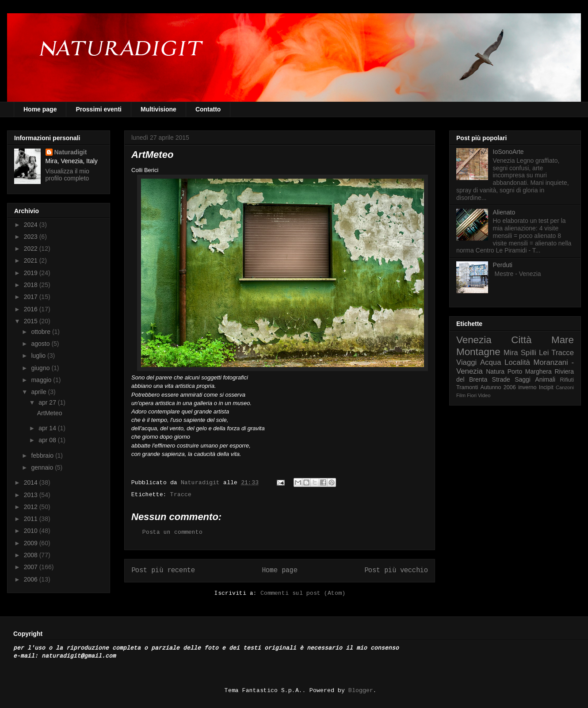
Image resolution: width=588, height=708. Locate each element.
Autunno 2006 (498, 387)
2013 (32, 495)
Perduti (503, 265)
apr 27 (48, 402)
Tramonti (467, 387)
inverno (527, 387)
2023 (32, 237)
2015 (32, 321)
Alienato (504, 212)
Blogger (361, 691)
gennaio (43, 467)
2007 (32, 567)
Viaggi (466, 362)
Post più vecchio (396, 570)
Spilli (529, 353)
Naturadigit (202, 483)
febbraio (43, 455)
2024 (32, 225)
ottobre (41, 332)
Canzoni (565, 387)
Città (521, 340)
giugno (41, 368)
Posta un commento (172, 532)
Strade (501, 379)
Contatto (208, 109)
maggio (42, 380)
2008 (32, 555)
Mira (511, 353)
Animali (545, 379)
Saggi (523, 379)
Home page (40, 109)
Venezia (474, 340)
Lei (544, 353)
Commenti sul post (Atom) (303, 593)
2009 (32, 543)
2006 (32, 579)
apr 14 (48, 428)
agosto (41, 344)
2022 (32, 249)
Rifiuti (567, 380)
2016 (32, 309)
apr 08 (48, 440)
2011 (32, 519)
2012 (32, 507)
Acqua (491, 362)
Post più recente (163, 570)
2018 (32, 285)
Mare (563, 340)
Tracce (181, 495)
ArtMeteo (50, 413)
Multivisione (158, 109)
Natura (495, 371)
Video (484, 395)
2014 (32, 482)
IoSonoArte (508, 152)
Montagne (478, 352)
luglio (39, 356)
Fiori (472, 395)
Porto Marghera (530, 371)
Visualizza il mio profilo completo (67, 175)
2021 (32, 260)
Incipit (546, 387)
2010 (32, 531)
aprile (39, 392)
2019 (32, 273)
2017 (32, 297)
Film (461, 395)
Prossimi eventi (99, 109)
